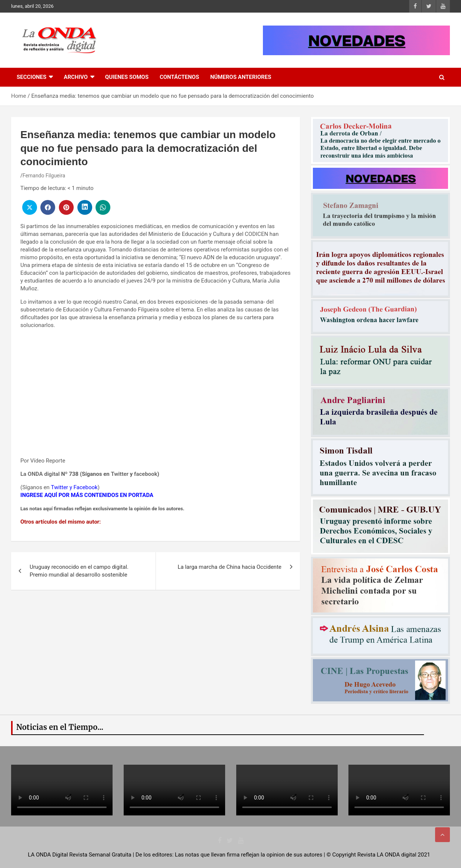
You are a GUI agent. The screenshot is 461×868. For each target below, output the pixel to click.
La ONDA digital (40, 474)
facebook (146, 474)
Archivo (76, 77)
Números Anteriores (241, 77)
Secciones (31, 77)
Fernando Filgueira (44, 176)
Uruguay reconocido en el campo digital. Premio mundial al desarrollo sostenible (79, 571)
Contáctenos (179, 77)
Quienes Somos (127, 77)
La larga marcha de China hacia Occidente (230, 567)
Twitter (120, 474)
